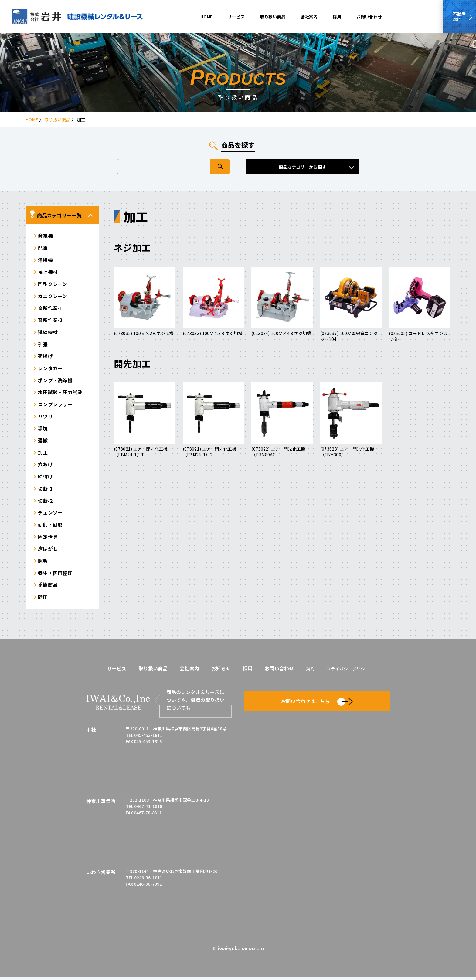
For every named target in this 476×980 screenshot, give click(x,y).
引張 (43, 345)
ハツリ (45, 418)
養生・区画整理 (55, 576)
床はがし (48, 551)
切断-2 (45, 503)
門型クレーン (53, 284)
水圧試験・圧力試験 (60, 394)
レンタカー (50, 369)
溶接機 (45, 260)
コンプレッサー (55, 406)
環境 (43, 430)
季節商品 (48, 588)
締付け (45, 478)
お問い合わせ (369, 17)
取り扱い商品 (273, 17)
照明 (43, 563)
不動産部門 (459, 17)
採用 (337, 17)
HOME (206, 17)
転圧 (43, 600)
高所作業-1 (50, 309)
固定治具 (48, 539)
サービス (236, 17)
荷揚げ (45, 357)
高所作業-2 (50, 321)
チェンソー (50, 515)
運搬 (43, 442)
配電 (43, 248)
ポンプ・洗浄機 (55, 381)
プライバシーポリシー (348, 671)
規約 (310, 671)
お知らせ (221, 671)
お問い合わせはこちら (317, 704)
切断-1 (45, 491)
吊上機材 (48, 272)
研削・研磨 (50, 527)
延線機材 (48, 333)
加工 (43, 454)
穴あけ (45, 466)
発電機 (45, 236)
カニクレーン (53, 297)
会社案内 (309, 17)
